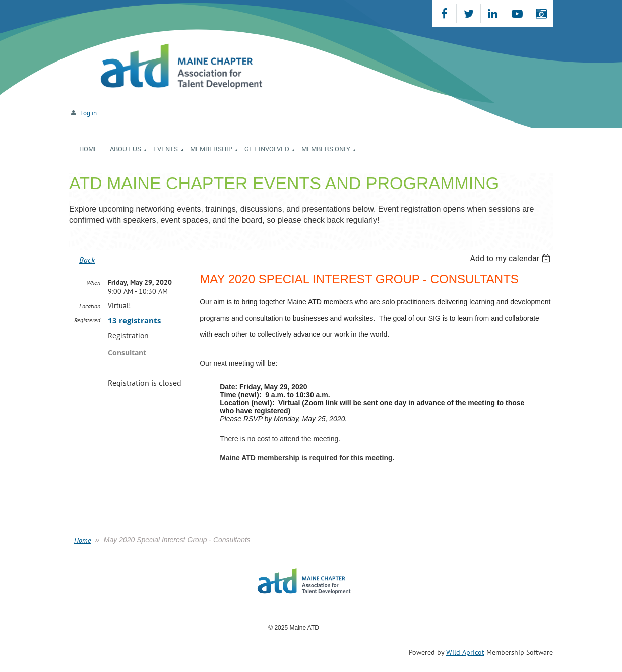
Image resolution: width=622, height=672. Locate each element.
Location (90, 306)
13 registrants (134, 320)
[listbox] (511, 258)
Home (82, 540)
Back (87, 260)
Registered (87, 320)
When (94, 283)
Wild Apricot (465, 652)
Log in (88, 113)
